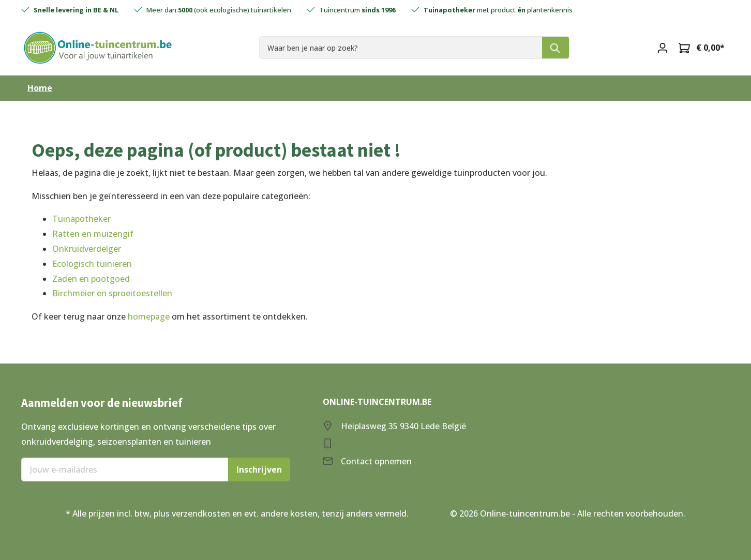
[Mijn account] (663, 48)
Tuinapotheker (81, 219)
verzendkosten (201, 513)
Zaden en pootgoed (91, 279)
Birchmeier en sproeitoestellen (112, 293)
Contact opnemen (376, 461)
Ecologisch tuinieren (92, 264)
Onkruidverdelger (87, 249)
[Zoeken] (556, 47)
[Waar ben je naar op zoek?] (401, 47)
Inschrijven (259, 470)
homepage (149, 316)
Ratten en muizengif (93, 234)
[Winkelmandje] (702, 48)
